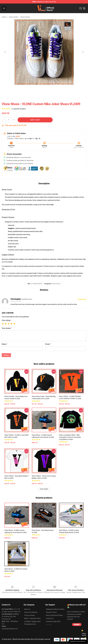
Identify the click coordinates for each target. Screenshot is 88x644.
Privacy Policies (29, 615)
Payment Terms (51, 612)
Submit (6, 355)
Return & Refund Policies (54, 615)
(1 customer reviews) (19, 109)
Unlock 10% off (84, 635)
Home (4, 17)
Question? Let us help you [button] (78, 641)
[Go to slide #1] (33, 90)
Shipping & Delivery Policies (55, 609)
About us (27, 609)
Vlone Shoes (25, 17)
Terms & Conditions (31, 612)
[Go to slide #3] (55, 90)
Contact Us (50, 618)
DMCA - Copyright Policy (32, 618)
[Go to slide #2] (44, 90)
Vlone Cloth (13, 17)
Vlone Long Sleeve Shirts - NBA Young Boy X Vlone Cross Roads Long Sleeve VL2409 (70, 437)
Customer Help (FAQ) (53, 621)
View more (44, 489)
